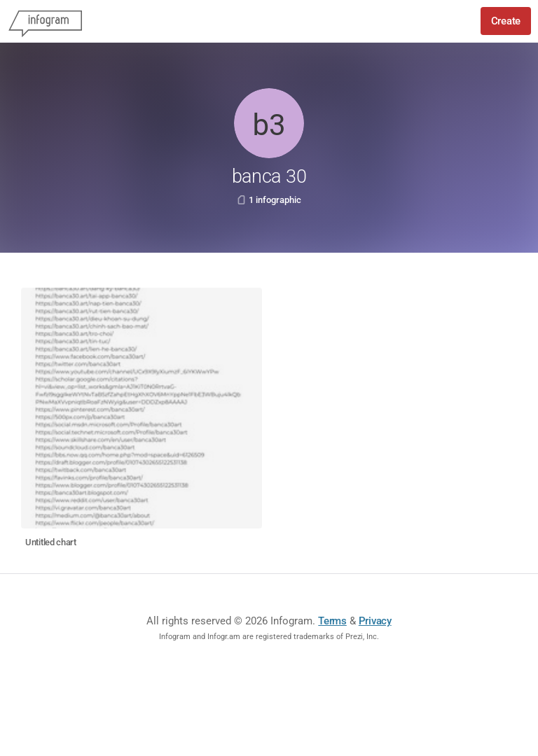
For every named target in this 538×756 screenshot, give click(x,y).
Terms (332, 621)
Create (506, 21)
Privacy (375, 621)
